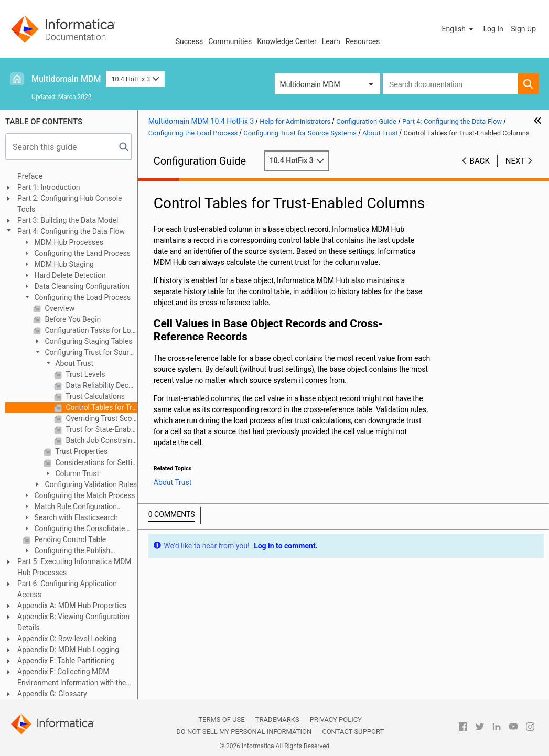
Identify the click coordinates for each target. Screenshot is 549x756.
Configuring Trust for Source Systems (85, 353)
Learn (331, 41)
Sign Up (523, 29)
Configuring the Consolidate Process (74, 529)
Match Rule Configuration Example (70, 507)
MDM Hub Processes (68, 242)
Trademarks (277, 720)
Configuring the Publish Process (66, 551)
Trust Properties (80, 451)
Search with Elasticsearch (75, 517)
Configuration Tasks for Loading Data (90, 330)
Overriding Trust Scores (101, 418)
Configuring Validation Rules (90, 484)
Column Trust (76, 473)
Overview (59, 308)
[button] (459, 29)
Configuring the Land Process (82, 253)
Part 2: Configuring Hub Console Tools (70, 204)
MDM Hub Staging (63, 264)
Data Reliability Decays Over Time (101, 385)
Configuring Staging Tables (88, 341)
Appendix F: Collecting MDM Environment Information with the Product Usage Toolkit (72, 678)
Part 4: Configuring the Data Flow (71, 231)
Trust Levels (84, 374)
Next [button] (515, 161)
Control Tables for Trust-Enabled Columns (101, 407)
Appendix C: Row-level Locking (67, 639)
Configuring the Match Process (84, 495)
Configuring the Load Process (82, 297)
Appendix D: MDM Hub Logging (68, 650)
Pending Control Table (69, 539)
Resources (363, 41)
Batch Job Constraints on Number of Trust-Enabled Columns (101, 440)
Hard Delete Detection (69, 275)
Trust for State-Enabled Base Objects (101, 429)
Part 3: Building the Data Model (68, 220)
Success (190, 41)
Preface (30, 176)
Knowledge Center (287, 41)
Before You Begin (72, 319)
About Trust (73, 363)
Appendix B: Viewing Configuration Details (73, 622)
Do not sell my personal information (244, 732)
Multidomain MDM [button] (310, 84)
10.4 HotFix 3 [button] (135, 79)
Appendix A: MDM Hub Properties (72, 606)
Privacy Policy (336, 720)
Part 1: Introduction (49, 187)
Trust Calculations (94, 396)
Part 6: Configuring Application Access (67, 589)
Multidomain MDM (66, 79)
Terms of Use (221, 720)
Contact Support (353, 732)
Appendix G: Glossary (52, 694)
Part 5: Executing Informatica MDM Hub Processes (74, 567)
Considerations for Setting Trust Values (95, 462)
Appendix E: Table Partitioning (66, 661)
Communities (230, 41)
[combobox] (450, 84)
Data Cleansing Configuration (81, 286)
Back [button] (480, 161)
